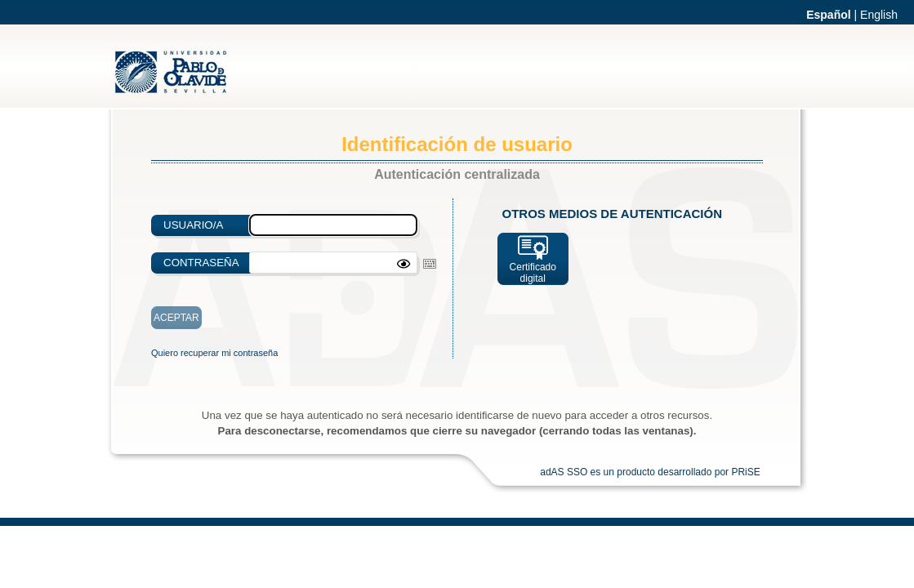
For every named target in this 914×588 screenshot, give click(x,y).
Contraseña (201, 263)
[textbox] (333, 263)
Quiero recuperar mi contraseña (214, 353)
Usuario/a (193, 225)
